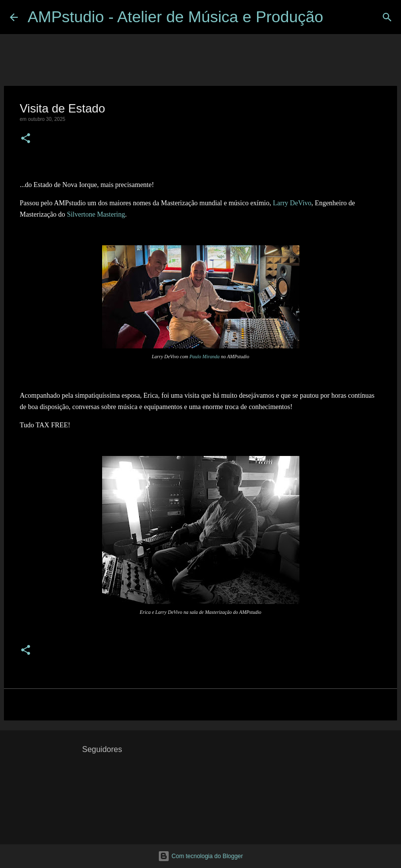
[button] (26, 139)
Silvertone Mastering (96, 214)
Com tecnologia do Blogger (200, 856)
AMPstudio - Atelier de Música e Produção (175, 17)
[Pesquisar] (337, 17)
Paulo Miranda (204, 357)
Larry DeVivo (292, 203)
